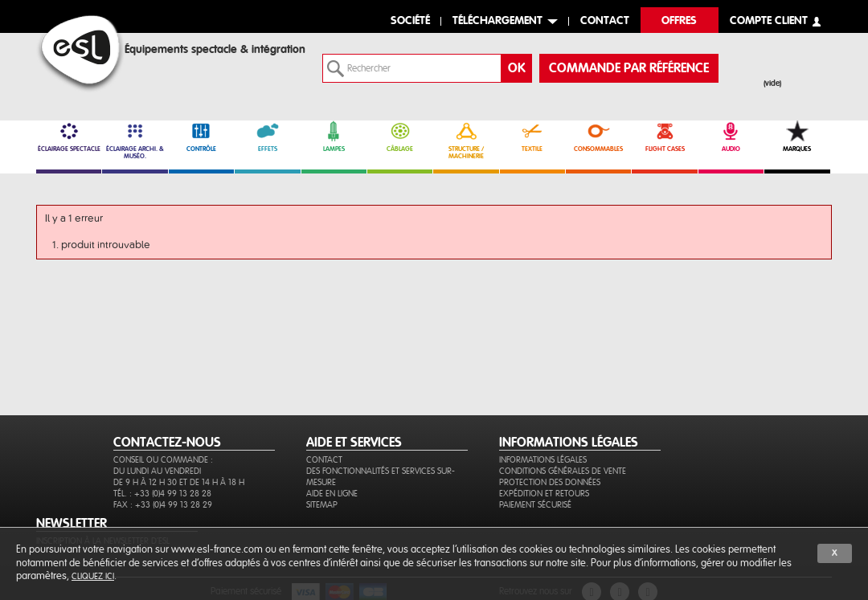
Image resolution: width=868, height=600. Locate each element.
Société (410, 21)
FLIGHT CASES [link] (664, 137)
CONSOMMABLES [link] (598, 137)
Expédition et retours (544, 494)
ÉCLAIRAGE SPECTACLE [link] (69, 137)
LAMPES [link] (334, 137)
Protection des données (550, 482)
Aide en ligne (332, 494)
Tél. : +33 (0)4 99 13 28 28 (162, 494)
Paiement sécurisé (535, 505)
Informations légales (543, 460)
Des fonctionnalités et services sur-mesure (381, 477)
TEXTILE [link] (532, 137)
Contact (324, 460)
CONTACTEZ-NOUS (167, 443)
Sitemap (322, 505)
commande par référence (629, 68)
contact (605, 21)
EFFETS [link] (267, 137)
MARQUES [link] (797, 137)
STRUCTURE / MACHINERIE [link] (466, 140)
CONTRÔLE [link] (201, 137)
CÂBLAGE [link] (400, 137)
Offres (679, 21)
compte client (769, 21)
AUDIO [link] (731, 137)
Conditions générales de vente (563, 471)
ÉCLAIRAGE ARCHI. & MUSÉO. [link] (135, 140)
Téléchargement (497, 21)
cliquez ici (93, 576)
